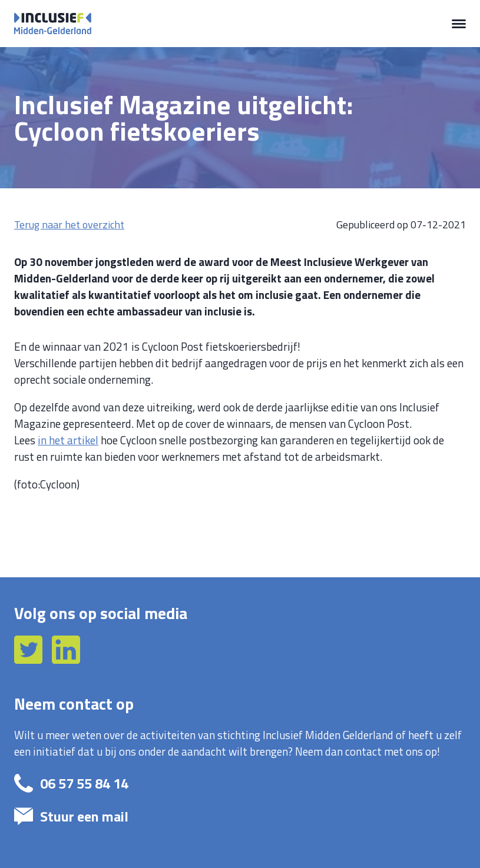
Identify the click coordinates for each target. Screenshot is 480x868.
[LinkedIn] (66, 660)
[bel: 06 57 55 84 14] (229, 783)
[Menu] (459, 24)
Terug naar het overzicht (69, 225)
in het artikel (68, 440)
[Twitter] (29, 660)
